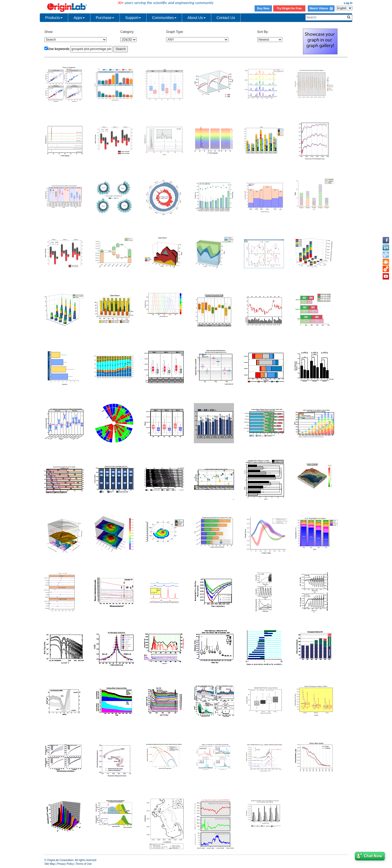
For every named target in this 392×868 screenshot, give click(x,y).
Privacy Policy (66, 864)
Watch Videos (321, 8)
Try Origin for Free (289, 8)
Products (54, 18)
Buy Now (263, 8)
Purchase (105, 18)
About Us (197, 18)
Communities (164, 18)
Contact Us (226, 18)
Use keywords (59, 49)
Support (133, 18)
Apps (79, 18)
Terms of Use (84, 864)
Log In (348, 3)
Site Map (50, 864)
